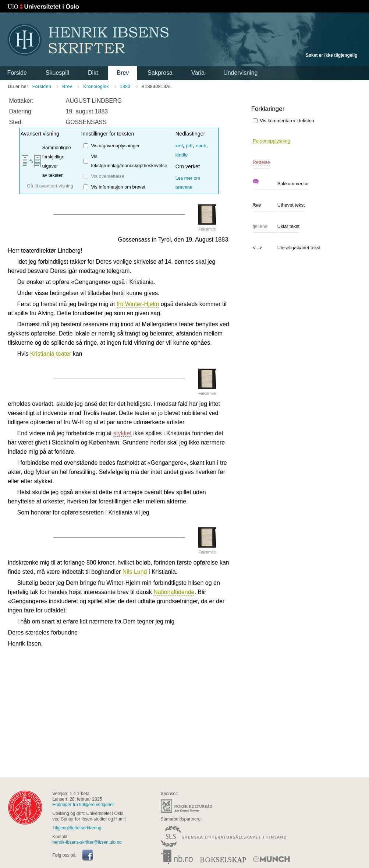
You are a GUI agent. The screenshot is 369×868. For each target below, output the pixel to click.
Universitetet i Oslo (43, 7)
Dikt (93, 73)
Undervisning (240, 73)
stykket (123, 433)
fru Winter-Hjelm (138, 304)
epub (201, 146)
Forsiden (42, 87)
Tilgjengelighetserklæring (77, 828)
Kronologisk (96, 87)
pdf (189, 146)
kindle (182, 155)
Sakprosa (160, 73)
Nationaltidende (174, 592)
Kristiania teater (51, 354)
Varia (198, 73)
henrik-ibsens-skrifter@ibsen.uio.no (87, 842)
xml (179, 146)
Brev (123, 73)
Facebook (88, 855)
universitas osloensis (25, 808)
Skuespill (57, 73)
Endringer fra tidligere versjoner (83, 805)
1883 (125, 87)
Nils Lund (135, 572)
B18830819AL (157, 87)
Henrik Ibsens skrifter (88, 40)
